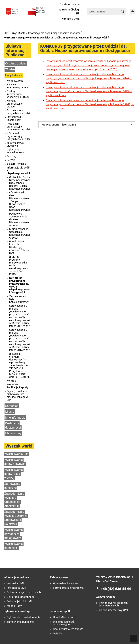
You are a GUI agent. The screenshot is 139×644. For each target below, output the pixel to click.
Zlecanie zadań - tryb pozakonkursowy (19, 299)
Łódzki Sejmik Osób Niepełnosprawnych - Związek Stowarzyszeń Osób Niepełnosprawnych (20, 201)
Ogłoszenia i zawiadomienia (15, 151)
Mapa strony (13, 433)
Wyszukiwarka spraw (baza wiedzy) (14, 474)
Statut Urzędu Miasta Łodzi (14, 118)
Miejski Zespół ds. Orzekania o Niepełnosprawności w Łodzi (20, 233)
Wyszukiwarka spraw (66, 583)
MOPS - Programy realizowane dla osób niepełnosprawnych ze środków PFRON (20, 265)
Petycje (11, 160)
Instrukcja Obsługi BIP (69, 12)
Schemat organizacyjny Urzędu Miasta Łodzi (18, 136)
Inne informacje (15, 418)
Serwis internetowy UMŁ (114, 610)
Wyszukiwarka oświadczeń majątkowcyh (14, 534)
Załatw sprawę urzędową (15, 144)
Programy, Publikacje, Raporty (17, 386)
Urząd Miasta (18, 33)
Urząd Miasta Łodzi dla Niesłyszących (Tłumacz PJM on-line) (19, 247)
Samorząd (12, 406)
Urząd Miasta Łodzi (65, 617)
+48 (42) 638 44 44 (116, 589)
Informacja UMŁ (16, 588)
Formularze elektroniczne (68, 588)
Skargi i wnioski (18, 164)
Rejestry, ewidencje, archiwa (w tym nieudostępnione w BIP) (17, 396)
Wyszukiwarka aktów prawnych (15, 462)
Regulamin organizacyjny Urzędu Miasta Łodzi (18, 127)
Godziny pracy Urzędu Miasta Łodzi (18, 112)
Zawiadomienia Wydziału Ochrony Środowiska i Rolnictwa (16, 518)
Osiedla (58, 634)
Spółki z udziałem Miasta (68, 629)
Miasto (10, 412)
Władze (10, 69)
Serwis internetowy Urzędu (18, 86)
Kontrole (11, 381)
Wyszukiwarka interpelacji (14, 546)
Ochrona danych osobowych (24, 592)
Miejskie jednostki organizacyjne (64, 623)
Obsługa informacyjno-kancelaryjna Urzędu (18, 94)
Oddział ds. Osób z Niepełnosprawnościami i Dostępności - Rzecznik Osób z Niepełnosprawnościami (20, 183)
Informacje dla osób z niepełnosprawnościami (54, 33)
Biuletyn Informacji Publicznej (15, 51)
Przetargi (12, 156)
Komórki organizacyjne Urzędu (15, 104)
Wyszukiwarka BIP (16, 454)
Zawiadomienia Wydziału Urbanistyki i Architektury (14, 500)
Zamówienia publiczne (12, 486)
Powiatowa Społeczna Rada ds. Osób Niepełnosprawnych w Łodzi (20, 219)
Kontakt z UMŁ (71, 19)
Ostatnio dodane (69, 4)
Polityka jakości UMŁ (20, 601)
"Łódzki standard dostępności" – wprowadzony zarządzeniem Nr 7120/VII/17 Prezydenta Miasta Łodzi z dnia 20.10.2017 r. (19, 365)
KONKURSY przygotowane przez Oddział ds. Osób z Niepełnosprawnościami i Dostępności (55, 38)
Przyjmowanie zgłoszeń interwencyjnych (113, 604)
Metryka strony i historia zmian (88, 124)
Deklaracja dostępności (13, 425)
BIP (6, 33)
